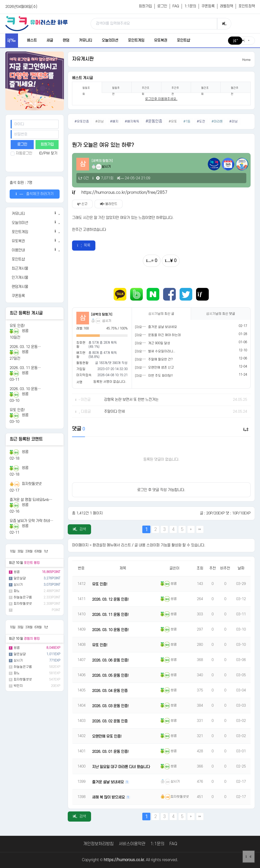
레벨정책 (227, 6)
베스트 (32, 40)
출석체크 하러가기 (35, 194)
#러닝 (100, 121)
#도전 (201, 121)
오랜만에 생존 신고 (161, 368)
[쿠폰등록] (35, 296)
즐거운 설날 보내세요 (163, 327)
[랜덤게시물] (35, 287)
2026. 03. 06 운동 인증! (110, 660)
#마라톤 (217, 121)
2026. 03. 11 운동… (25, 368)
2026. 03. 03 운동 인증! (110, 706)
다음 (191, 529)
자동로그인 (21, 153)
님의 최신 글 (161, 314)
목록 (84, 245)
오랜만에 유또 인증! (107, 736)
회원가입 (145, 6)
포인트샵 (183, 40)
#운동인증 (154, 121)
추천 (213, 568)
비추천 (225, 568)
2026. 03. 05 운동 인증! (110, 676)
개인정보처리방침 (98, 844)
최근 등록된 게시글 (26, 313)
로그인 (162, 6)
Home (246, 60)
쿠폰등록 (208, 6)
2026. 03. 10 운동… (25, 389)
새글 (50, 40)
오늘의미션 (110, 40)
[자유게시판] (144, 327)
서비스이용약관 (132, 844)
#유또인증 (82, 121)
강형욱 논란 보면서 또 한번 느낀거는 (131, 400)
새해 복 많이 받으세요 (109, 797)
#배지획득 (132, 121)
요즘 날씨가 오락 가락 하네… (31, 521)
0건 (84, 178)
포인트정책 (247, 6)
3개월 (29, 551)
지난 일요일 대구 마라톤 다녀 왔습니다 (121, 767)
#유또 (173, 121)
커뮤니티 (85, 40)
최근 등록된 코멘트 (26, 439)
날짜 (241, 568)
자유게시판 (83, 59)
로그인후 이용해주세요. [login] (161, 99)
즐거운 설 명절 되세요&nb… (31, 500)
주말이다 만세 (114, 412)
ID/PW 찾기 (48, 153)
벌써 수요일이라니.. (162, 351)
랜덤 (66, 40)
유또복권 (161, 40)
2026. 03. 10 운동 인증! (110, 630)
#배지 (114, 121)
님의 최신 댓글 (221, 314)
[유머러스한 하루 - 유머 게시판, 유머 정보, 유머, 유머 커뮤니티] (37, 23)
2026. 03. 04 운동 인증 (110, 691)
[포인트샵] (35, 259)
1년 (46, 551)
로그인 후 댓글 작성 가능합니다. (161, 490)
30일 (20, 551)
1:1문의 (190, 6)
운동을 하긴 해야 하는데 (164, 335)
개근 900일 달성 (159, 343)
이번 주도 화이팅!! (161, 376)
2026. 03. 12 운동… (25, 347)
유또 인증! (17, 326)
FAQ (176, 6)
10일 (13, 551)
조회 (200, 568)
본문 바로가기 (0, 0)
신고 (82, 204)
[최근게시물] (35, 269)
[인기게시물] (35, 278)
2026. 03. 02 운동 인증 (110, 721)
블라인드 (109, 204)
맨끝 (200, 529)
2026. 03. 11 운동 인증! (110, 615)
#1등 (187, 121)
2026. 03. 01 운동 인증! (110, 752)
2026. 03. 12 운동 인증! (110, 600)
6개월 (38, 551)
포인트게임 (136, 40)
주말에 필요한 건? (160, 359)
